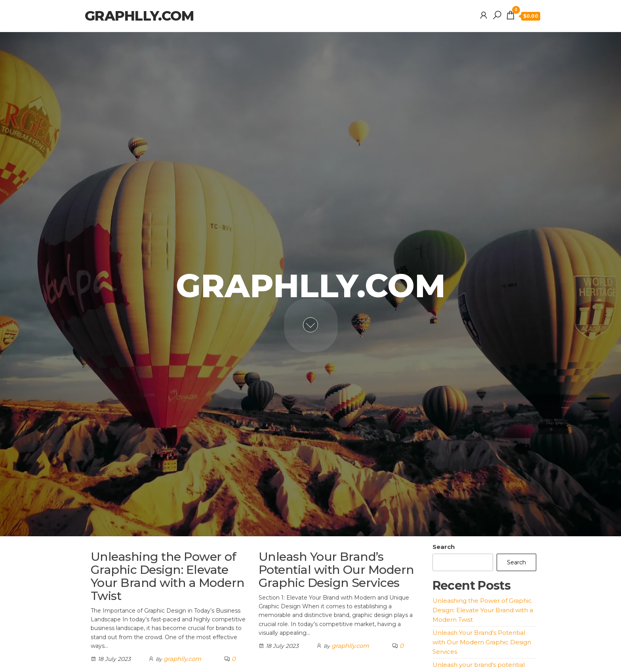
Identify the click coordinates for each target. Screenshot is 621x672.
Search (444, 547)
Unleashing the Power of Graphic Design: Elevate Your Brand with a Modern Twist (168, 576)
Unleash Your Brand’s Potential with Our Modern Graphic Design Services (336, 570)
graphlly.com (139, 16)
